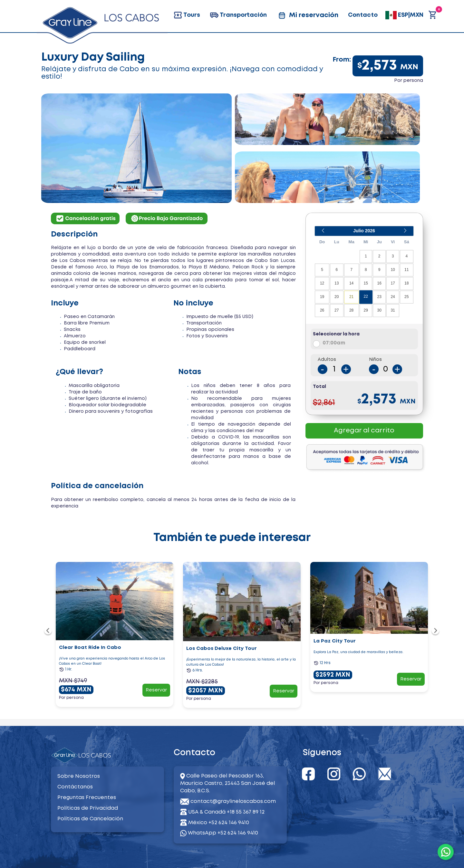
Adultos (327, 360)
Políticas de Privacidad (88, 808)
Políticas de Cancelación (90, 819)
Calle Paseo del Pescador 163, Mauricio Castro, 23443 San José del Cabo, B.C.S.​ (227, 783)
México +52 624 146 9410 (219, 823)
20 (337, 297)
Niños (375, 360)
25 (406, 297)
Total (319, 387)
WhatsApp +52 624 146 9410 (219, 833)
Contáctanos (75, 787)
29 (366, 310)
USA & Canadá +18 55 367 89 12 (226, 812)
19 (322, 297)
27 (337, 310)
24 (393, 297)
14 (351, 283)
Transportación (238, 15)
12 (322, 283)
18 (406, 283)
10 (393, 270)
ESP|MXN (404, 15)
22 (366, 296)
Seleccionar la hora (336, 334)
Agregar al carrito (364, 431)
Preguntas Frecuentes (87, 798)
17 (393, 283)
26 (322, 310)
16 (379, 283)
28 (351, 310)
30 (379, 310)
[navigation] (48, 631)
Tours (187, 15)
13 (337, 283)
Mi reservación (307, 15)
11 (406, 270)
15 (366, 283)
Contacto (363, 15)
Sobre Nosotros (79, 776)
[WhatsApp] (446, 852)
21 (351, 297)
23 (379, 297)
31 (393, 310)
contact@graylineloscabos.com (233, 801)
